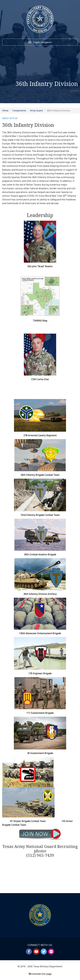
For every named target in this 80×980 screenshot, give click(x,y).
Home (5, 110)
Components (19, 110)
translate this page (40, 974)
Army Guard (36, 110)
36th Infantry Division (59, 110)
